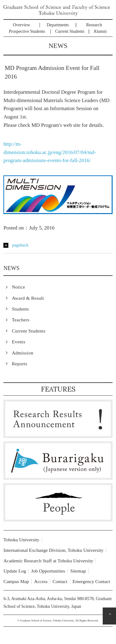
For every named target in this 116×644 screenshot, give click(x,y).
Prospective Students (27, 31)
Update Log (15, 571)
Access (41, 581)
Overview (21, 25)
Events (19, 342)
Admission (22, 353)
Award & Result (28, 298)
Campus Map (16, 581)
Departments (58, 25)
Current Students (70, 31)
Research (94, 25)
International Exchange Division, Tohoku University (53, 550)
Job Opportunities (48, 571)
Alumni (100, 31)
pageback (20, 245)
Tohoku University (21, 540)
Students (20, 309)
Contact (60, 581)
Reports (19, 364)
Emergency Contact (91, 581)
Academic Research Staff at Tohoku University (48, 561)
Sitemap (78, 571)
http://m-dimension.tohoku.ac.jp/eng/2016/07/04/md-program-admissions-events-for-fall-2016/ (50, 152)
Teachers (21, 320)
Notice (18, 287)
